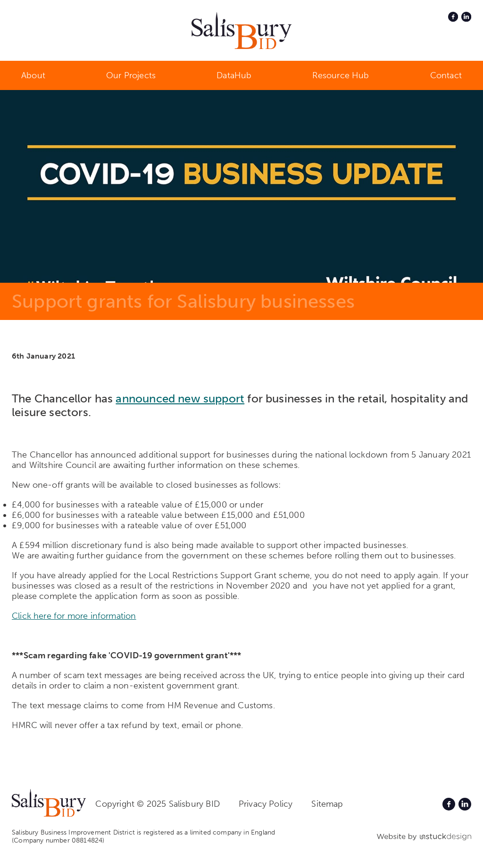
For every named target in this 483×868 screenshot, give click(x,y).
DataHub (234, 75)
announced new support (180, 398)
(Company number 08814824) (58, 840)
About (33, 75)
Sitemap (327, 804)
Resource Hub (341, 75)
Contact (446, 75)
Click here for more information (74, 616)
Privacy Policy (266, 804)
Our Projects (131, 75)
